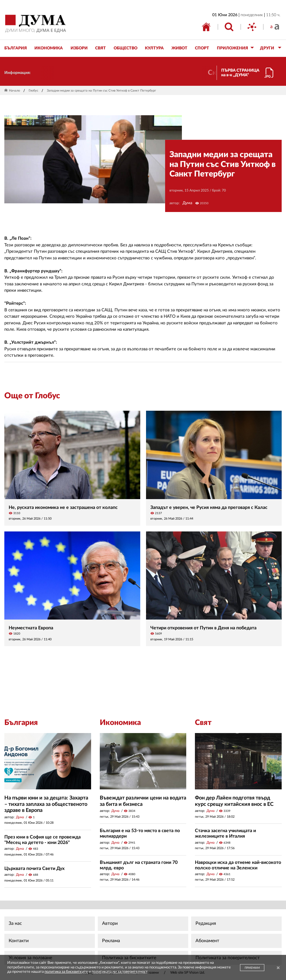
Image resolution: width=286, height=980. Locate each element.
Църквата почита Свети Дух (34, 869)
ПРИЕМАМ (252, 968)
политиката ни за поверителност (120, 972)
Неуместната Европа (31, 628)
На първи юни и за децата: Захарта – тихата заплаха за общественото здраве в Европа (46, 804)
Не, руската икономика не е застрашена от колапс (63, 507)
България (21, 723)
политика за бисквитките (66, 972)
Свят (203, 723)
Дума (187, 203)
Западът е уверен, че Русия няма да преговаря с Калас (209, 507)
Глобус (33, 91)
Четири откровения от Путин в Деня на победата (203, 628)
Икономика (120, 723)
